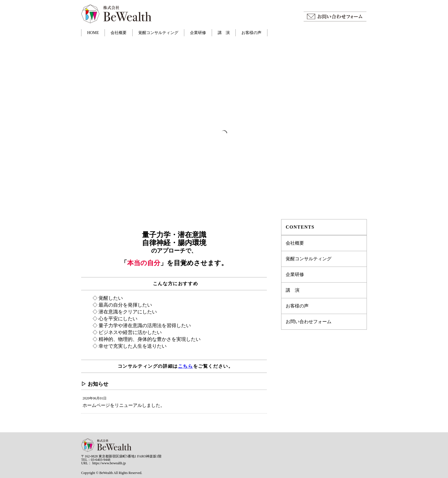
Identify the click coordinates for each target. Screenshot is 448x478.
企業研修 (198, 33)
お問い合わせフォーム (309, 322)
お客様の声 (251, 33)
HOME (93, 33)
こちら (186, 366)
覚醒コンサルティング (158, 33)
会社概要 (119, 33)
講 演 (224, 33)
